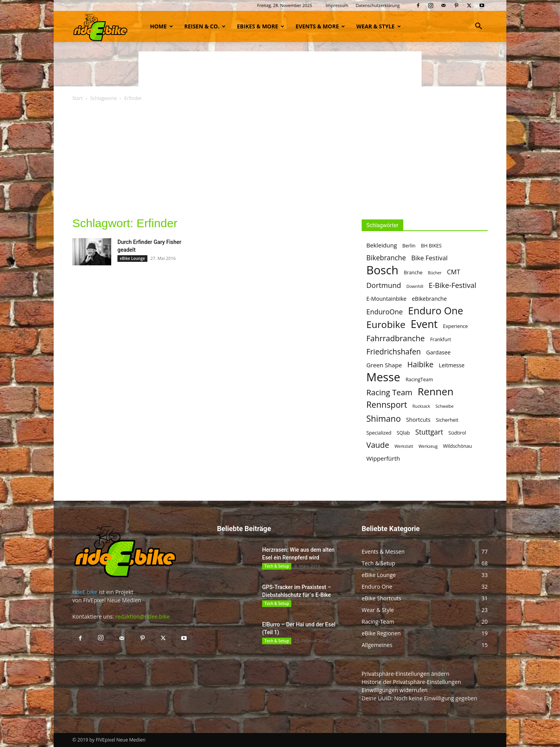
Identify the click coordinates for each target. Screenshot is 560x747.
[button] (478, 27)
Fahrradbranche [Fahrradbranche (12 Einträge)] (395, 338)
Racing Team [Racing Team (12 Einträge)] (389, 392)
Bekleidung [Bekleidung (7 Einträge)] (382, 245)
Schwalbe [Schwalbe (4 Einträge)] (445, 406)
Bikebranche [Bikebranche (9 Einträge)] (386, 258)
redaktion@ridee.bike (142, 616)
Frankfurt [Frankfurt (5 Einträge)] (441, 339)
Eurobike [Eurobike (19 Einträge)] (386, 324)
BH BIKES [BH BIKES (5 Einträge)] (431, 246)
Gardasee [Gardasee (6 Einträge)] (438, 352)
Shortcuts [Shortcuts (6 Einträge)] (418, 420)
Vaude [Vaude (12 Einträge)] (378, 445)
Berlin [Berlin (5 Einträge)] (409, 246)
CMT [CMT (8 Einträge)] (453, 272)
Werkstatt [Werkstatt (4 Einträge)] (404, 446)
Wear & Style (378, 26)
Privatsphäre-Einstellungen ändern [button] (406, 674)
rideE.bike (85, 592)
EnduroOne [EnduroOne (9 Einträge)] (385, 312)
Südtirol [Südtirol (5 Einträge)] (457, 433)
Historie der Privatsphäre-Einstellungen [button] (411, 682)
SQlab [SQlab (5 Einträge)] (403, 433)
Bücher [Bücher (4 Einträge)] (435, 273)
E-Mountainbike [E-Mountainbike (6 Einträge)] (386, 299)
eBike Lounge (132, 258)
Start (78, 98)
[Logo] (100, 26)
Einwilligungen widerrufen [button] (395, 690)
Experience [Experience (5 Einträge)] (455, 326)
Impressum (337, 5)
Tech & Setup (277, 566)
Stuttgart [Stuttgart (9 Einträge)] (429, 432)
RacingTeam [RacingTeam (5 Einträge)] (419, 380)
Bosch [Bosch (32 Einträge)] (382, 270)
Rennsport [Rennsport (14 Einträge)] (387, 404)
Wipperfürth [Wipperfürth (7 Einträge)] (383, 458)
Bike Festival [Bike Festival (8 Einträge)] (430, 258)
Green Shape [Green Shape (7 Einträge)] (384, 365)
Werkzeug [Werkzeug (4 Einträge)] (428, 446)
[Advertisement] (280, 69)
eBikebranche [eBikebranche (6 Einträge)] (429, 299)
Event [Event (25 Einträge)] (424, 324)
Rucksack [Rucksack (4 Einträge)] (422, 406)
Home (162, 26)
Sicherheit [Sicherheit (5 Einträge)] (447, 420)
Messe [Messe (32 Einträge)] (383, 377)
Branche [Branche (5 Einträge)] (413, 273)
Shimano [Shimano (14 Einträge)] (384, 418)
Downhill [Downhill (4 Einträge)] (415, 286)
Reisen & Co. (205, 26)
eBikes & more (261, 26)
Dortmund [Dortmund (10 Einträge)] (384, 285)
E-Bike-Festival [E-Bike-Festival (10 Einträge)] (452, 285)
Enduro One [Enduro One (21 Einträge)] (436, 311)
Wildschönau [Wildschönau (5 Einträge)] (458, 446)
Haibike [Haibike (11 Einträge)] (420, 364)
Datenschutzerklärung (377, 5)
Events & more (320, 26)
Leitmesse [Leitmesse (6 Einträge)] (451, 365)
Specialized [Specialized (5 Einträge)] (379, 433)
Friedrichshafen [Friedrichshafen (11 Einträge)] (394, 352)
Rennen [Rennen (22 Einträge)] (436, 392)
